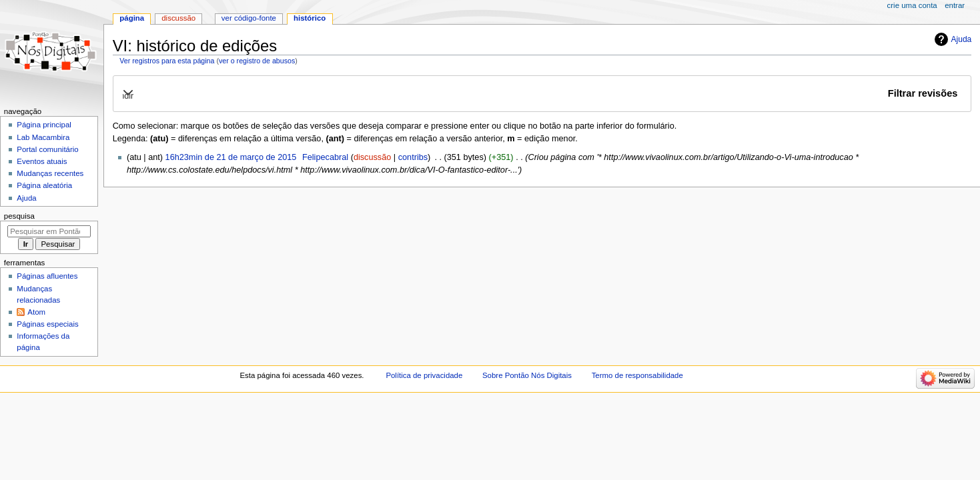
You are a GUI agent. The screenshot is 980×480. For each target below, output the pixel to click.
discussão (372, 157)
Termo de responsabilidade (637, 375)
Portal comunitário (47, 149)
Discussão (178, 18)
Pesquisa (19, 216)
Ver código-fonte (249, 18)
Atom (36, 312)
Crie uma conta (912, 5)
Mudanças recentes (50, 173)
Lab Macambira (43, 137)
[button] (542, 93)
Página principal (44, 125)
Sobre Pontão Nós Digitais (527, 375)
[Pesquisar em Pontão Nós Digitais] (49, 231)
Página (132, 18)
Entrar (955, 5)
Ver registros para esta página (167, 61)
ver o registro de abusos (257, 61)
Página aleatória (44, 185)
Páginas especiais (47, 324)
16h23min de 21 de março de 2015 (231, 157)
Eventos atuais (42, 161)
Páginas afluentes (47, 276)
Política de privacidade (424, 375)
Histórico (310, 18)
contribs (413, 157)
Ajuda (962, 39)
